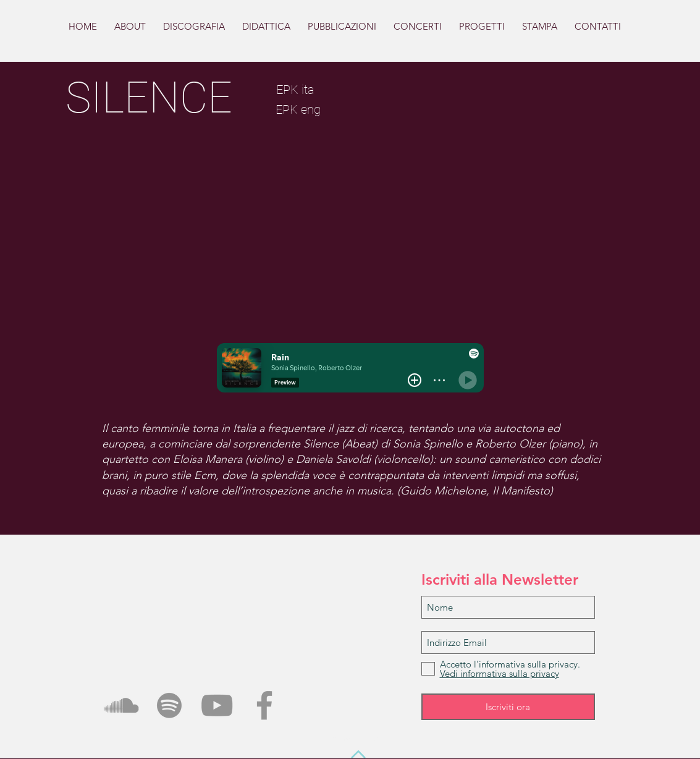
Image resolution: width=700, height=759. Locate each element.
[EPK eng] (298, 109)
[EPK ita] (295, 89)
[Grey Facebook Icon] (264, 705)
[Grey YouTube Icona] (217, 705)
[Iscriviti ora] (508, 707)
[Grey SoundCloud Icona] (122, 705)
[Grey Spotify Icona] (169, 705)
